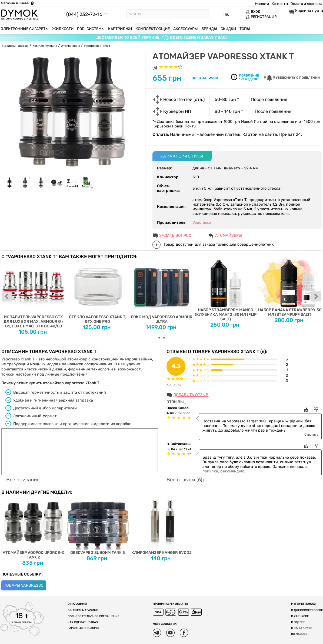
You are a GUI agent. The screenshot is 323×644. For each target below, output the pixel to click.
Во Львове (299, 634)
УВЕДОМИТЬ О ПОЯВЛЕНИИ (292, 78)
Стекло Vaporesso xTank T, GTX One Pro (97, 292)
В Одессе (298, 622)
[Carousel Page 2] (164, 338)
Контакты (280, 4)
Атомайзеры (229, 236)
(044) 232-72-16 (84, 14)
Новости (262, 4)
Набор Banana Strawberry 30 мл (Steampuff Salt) (290, 288)
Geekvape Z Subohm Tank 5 (97, 525)
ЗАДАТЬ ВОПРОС (175, 236)
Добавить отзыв (191, 395)
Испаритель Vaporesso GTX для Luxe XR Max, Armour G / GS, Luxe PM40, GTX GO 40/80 (33, 294)
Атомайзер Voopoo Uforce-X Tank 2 (33, 527)
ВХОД (253, 12)
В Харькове (300, 616)
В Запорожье (302, 628)
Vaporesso (202, 223)
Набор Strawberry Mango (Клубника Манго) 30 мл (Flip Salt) (226, 290)
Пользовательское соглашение (94, 616)
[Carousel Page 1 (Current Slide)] (159, 338)
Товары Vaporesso (24, 585)
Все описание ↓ (25, 480)
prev (7, 297)
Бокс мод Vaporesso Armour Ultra (161, 292)
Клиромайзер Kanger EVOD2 (161, 525)
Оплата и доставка (306, 4)
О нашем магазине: (83, 610)
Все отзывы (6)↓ (186, 480)
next (316, 297)
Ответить (311, 435)
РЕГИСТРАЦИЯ (261, 17)
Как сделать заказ (83, 622)
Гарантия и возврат (84, 628)
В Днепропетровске (307, 610)
